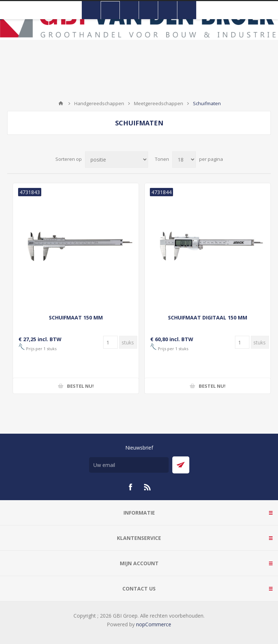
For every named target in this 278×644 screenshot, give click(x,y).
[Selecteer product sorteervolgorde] (117, 160)
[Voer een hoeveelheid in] (110, 342)
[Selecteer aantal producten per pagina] (184, 160)
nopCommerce (154, 624)
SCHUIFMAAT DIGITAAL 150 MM (208, 317)
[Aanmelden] (129, 465)
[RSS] (148, 487)
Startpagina (61, 103)
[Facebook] (130, 487)
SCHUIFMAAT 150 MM (76, 317)
